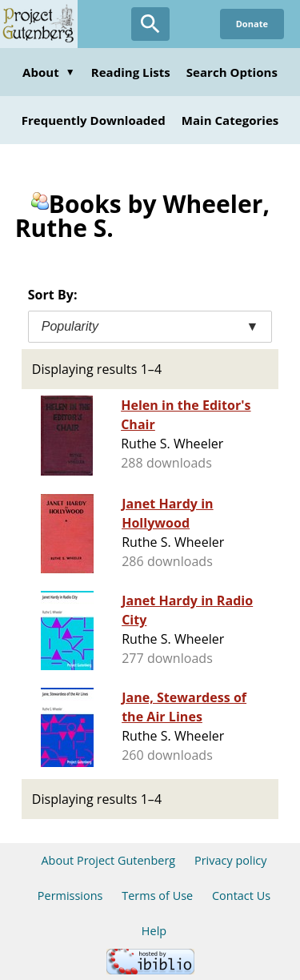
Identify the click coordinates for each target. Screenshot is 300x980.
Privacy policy (231, 860)
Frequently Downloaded (94, 120)
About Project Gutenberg (108, 860)
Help (154, 931)
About (49, 72)
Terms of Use (157, 896)
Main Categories (230, 120)
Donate (252, 24)
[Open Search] (150, 24)
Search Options (232, 72)
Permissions (70, 896)
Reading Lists (131, 72)
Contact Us (241, 896)
